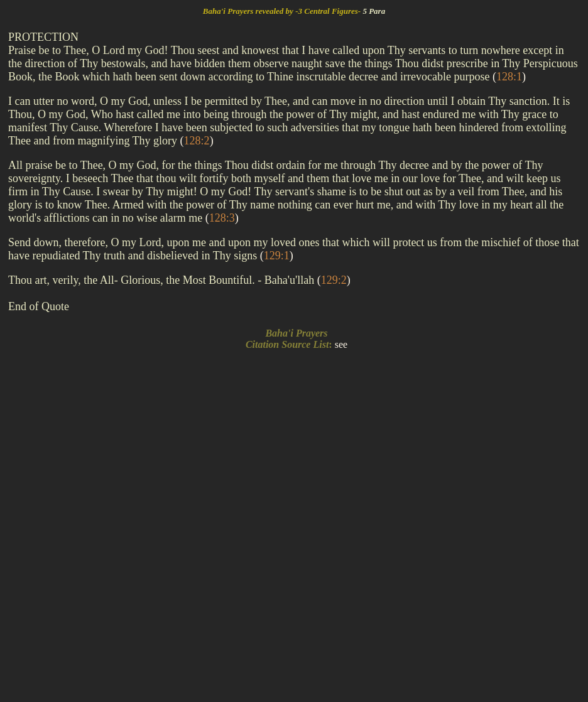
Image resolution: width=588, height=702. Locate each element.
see (341, 344)
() (509, 77)
